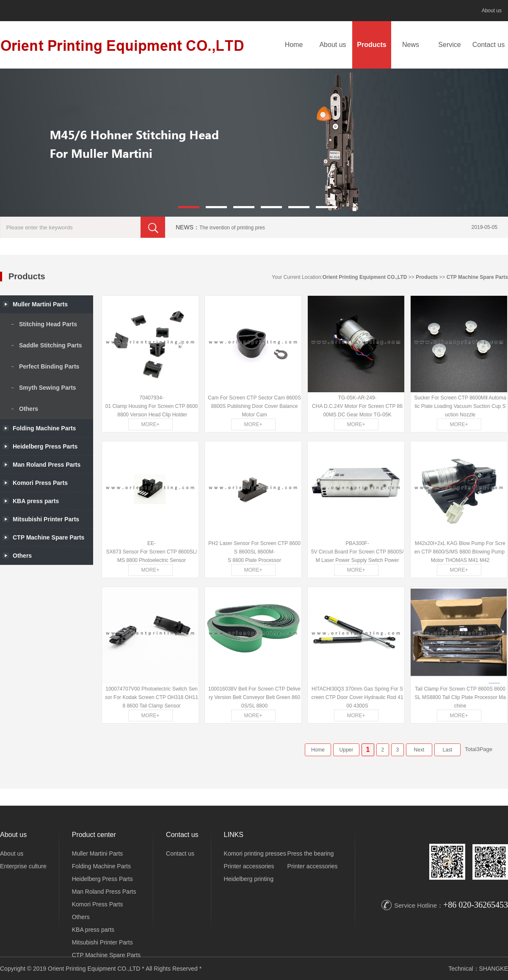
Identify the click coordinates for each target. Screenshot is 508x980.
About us (492, 11)
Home (294, 45)
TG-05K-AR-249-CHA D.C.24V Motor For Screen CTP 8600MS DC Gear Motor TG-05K (357, 406)
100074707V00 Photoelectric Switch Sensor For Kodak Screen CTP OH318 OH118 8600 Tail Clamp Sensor (152, 697)
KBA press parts (93, 930)
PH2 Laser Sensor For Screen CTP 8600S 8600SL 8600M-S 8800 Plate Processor (254, 552)
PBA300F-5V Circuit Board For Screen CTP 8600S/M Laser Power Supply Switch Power (358, 552)
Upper (346, 750)
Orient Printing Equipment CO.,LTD (365, 277)
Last (448, 750)
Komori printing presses (255, 853)
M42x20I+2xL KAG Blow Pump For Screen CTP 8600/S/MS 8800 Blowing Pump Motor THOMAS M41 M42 (460, 552)
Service (449, 45)
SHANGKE (494, 969)
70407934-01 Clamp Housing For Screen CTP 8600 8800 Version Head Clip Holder (152, 406)
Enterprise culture (23, 866)
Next (419, 750)
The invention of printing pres (232, 228)
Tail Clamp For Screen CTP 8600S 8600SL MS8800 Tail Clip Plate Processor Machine (460, 697)
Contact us (489, 45)
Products (371, 45)
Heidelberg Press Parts (102, 879)
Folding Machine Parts (44, 428)
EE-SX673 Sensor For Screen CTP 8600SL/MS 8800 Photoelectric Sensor (151, 552)
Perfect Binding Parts (49, 366)
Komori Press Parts (98, 904)
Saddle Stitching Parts (51, 345)
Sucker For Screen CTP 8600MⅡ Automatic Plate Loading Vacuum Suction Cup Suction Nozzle (460, 406)
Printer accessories (249, 866)
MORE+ (150, 424)
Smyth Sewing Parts (48, 388)
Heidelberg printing (249, 879)
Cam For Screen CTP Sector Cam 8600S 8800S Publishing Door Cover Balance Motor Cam (254, 406)
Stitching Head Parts (48, 324)
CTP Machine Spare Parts (477, 277)
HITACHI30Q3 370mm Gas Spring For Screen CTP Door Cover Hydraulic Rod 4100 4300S (357, 697)
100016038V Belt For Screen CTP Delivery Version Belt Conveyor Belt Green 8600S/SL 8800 (255, 697)
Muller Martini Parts (98, 853)
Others (29, 409)
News (411, 45)
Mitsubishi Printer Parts (102, 942)
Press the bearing (311, 853)
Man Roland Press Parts (104, 892)
